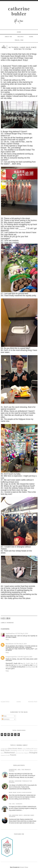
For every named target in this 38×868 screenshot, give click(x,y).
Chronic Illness (17, 749)
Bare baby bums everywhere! (20, 792)
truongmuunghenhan (11, 657)
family (3, 750)
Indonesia (27, 751)
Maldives (35, 751)
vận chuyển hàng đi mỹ (30, 663)
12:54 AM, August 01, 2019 (25, 657)
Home (19, 32)
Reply (7, 639)
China (10, 749)
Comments (6, 719)
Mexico (2, 753)
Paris (22, 753)
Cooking (24, 749)
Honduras (20, 751)
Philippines (26, 753)
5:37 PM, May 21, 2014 (20, 644)
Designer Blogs (24, 867)
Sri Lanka (8, 755)
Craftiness (29, 749)
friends (7, 750)
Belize (6, 749)
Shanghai (10, 623)
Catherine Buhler (19, 11)
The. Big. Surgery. (16, 804)
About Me (8, 37)
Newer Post (33, 702)
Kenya (31, 751)
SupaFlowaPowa (10, 634)
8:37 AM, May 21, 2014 (22, 634)
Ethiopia (36, 749)
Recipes (21, 37)
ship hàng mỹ (20, 665)
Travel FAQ (19, 40)
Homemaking (14, 751)
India (23, 751)
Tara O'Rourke (10, 644)
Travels (13, 755)
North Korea (18, 753)
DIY (32, 749)
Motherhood (9, 753)
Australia (3, 749)
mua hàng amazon (30, 667)
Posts (4, 716)
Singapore (3, 755)
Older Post (5, 702)
